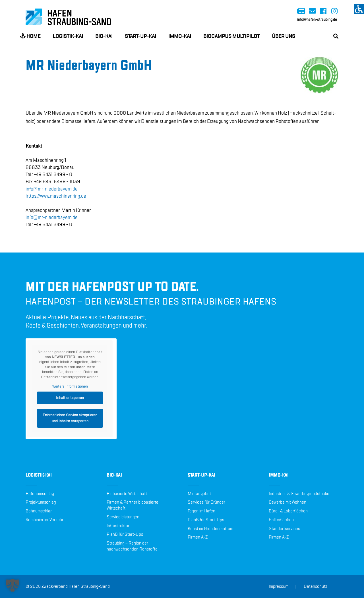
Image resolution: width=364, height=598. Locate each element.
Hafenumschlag (40, 494)
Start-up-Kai (140, 36)
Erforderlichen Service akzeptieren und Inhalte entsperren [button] (70, 418)
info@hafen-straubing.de (317, 20)
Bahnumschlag (39, 511)
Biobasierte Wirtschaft (127, 494)
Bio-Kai (104, 36)
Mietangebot (199, 494)
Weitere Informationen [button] (70, 386)
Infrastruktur (118, 526)
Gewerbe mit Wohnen (288, 502)
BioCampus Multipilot (231, 36)
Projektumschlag (41, 502)
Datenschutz (315, 586)
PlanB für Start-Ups (125, 535)
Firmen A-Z (198, 537)
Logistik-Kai (68, 36)
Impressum (279, 586)
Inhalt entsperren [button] (70, 398)
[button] (13, 585)
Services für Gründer (206, 502)
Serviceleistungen (123, 517)
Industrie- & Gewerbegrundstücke (299, 494)
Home (30, 36)
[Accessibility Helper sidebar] (359, 9)
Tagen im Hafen (201, 511)
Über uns (284, 36)
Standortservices (284, 529)
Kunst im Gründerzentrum (210, 529)
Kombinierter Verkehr (45, 520)
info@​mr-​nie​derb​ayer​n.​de (52, 189)
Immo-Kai (180, 36)
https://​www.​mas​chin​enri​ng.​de (56, 196)
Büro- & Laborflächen (288, 511)
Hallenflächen (281, 520)
